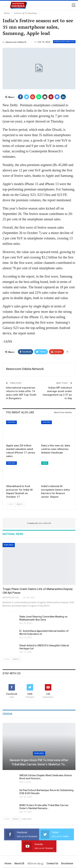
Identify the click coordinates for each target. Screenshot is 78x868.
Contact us (52, 863)
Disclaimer (67, 863)
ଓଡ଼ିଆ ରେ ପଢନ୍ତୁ (35, 863)
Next (20, 504)
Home (8, 863)
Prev (11, 504)
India (45, 463)
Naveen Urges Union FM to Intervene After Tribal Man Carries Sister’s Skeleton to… (39, 762)
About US (19, 863)
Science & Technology (64, 42)
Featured (11, 422)
